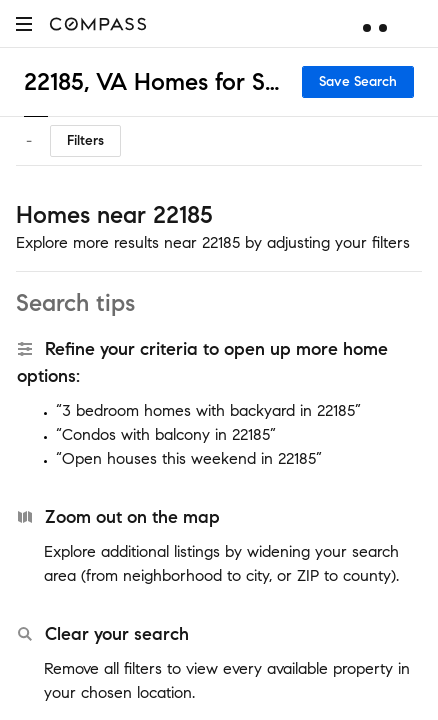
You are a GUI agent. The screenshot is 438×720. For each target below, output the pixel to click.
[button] (24, 23)
